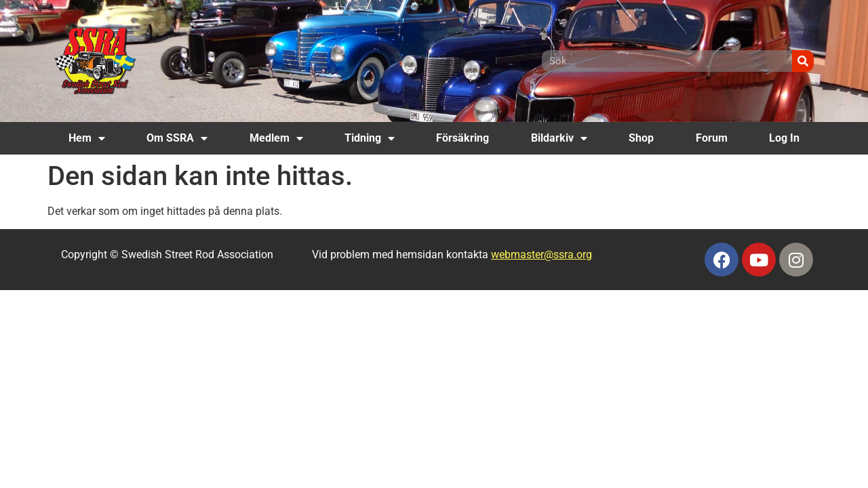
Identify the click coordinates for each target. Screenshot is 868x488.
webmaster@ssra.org (541, 255)
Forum (712, 138)
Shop (641, 138)
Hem (87, 138)
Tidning (370, 138)
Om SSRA (177, 138)
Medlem (276, 138)
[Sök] (803, 61)
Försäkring (462, 138)
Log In (784, 138)
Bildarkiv (559, 138)
